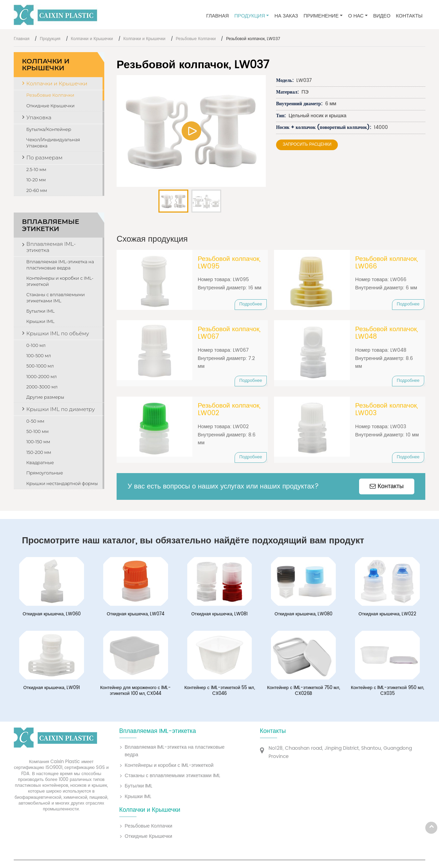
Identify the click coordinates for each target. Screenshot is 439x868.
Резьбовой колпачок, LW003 (387, 411)
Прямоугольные (45, 473)
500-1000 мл (40, 366)
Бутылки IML (40, 311)
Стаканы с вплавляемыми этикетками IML (56, 298)
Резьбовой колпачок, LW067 (229, 334)
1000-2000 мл (41, 377)
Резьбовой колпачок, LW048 (387, 334)
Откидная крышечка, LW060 (52, 617)
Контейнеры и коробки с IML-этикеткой (60, 281)
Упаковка (39, 117)
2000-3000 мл (42, 387)
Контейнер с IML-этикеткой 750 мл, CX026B (304, 693)
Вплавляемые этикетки (51, 225)
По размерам (44, 158)
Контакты (409, 16)
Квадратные (40, 463)
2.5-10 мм (36, 170)
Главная (217, 16)
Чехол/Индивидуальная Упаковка (53, 143)
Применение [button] (321, 16)
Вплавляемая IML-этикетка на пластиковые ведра (60, 265)
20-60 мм (37, 190)
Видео (382, 16)
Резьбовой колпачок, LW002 (229, 411)
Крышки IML (40, 321)
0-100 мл (36, 345)
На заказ (286, 16)
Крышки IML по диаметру (61, 409)
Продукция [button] (250, 16)
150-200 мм (39, 452)
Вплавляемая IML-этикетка (51, 247)
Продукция (50, 39)
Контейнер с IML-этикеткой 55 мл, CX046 (219, 693)
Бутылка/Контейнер (49, 129)
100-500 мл (39, 356)
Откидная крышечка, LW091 (52, 690)
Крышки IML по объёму (58, 333)
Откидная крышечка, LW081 (220, 617)
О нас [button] (356, 16)
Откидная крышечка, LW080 (303, 617)
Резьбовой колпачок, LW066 (387, 263)
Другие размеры (45, 397)
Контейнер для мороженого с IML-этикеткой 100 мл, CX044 (136, 693)
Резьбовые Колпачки (196, 39)
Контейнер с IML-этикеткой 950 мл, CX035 (387, 693)
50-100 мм (38, 431)
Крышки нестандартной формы (62, 484)
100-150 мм (38, 442)
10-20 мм (36, 180)
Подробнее (251, 304)
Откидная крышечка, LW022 (387, 617)
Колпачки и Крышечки (92, 39)
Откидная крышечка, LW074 (135, 617)
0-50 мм (35, 421)
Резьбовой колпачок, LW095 (229, 263)
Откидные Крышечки (51, 106)
